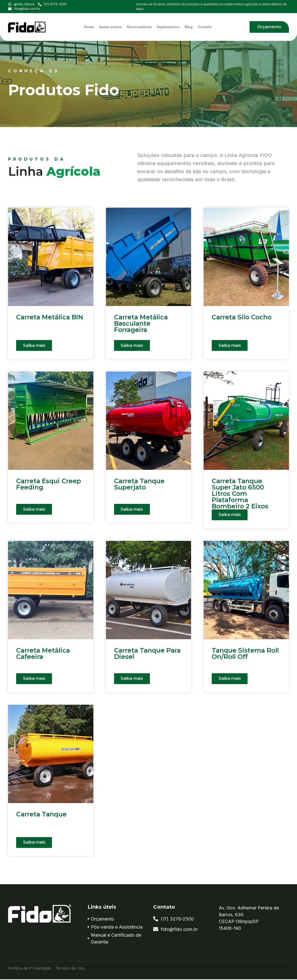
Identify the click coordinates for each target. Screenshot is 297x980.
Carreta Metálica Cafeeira (43, 654)
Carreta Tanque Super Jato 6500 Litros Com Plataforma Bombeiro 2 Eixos (240, 494)
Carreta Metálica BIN (50, 317)
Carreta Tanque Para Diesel (147, 654)
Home (89, 27)
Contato (205, 27)
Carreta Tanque (41, 815)
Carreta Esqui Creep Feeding (49, 484)
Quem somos (110, 27)
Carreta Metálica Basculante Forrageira (141, 323)
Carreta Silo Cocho (242, 317)
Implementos (168, 27)
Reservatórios (139, 27)
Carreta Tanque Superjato (139, 484)
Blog (189, 27)
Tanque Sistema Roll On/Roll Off (245, 654)
